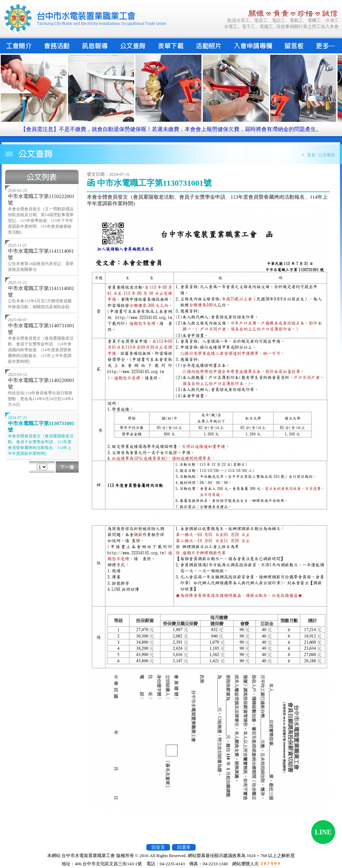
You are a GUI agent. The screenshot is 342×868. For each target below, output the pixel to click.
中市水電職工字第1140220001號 (41, 390)
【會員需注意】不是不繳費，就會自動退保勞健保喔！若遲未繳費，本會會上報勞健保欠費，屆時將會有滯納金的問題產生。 (171, 129)
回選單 (184, 847)
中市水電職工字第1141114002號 (41, 295)
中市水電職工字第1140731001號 (41, 341)
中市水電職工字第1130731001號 (41, 436)
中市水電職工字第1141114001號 (41, 257)
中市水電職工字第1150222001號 (41, 211)
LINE (323, 832)
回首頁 (158, 847)
